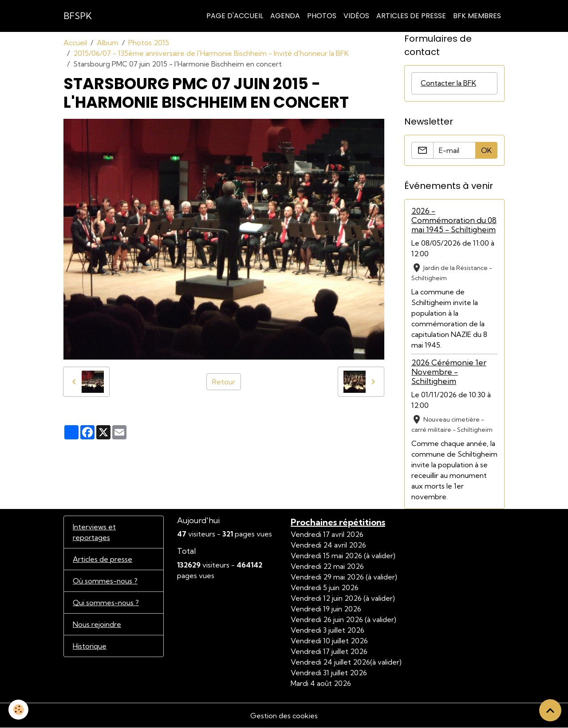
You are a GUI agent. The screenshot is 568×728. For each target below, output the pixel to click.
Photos (322, 16)
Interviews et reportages (94, 532)
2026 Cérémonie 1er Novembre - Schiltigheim (449, 372)
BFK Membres (477, 16)
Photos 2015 (149, 43)
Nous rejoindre (97, 624)
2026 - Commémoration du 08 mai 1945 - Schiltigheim (454, 220)
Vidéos (356, 16)
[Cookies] (19, 710)
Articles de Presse (411, 16)
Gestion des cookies (284, 716)
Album (108, 43)
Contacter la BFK (448, 83)
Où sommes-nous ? (105, 581)
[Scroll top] (550, 710)
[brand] (78, 16)
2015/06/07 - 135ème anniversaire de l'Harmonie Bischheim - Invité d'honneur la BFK (211, 53)
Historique (90, 646)
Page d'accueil (235, 16)
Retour (224, 382)
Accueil (75, 43)
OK (486, 150)
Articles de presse (103, 559)
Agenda (285, 16)
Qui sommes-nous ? (106, 603)
